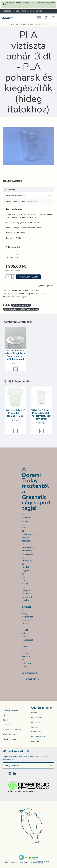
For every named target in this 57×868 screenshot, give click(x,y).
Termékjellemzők (12, 181)
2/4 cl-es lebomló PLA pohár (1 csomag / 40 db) (15, 413)
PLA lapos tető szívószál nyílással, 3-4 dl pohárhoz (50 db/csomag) (16, 355)
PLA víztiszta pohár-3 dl (21, 305)
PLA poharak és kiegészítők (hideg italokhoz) (21, 309)
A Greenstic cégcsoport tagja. (21, 791)
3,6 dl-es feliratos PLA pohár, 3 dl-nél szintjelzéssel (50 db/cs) (41, 415)
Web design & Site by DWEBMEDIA (43, 862)
